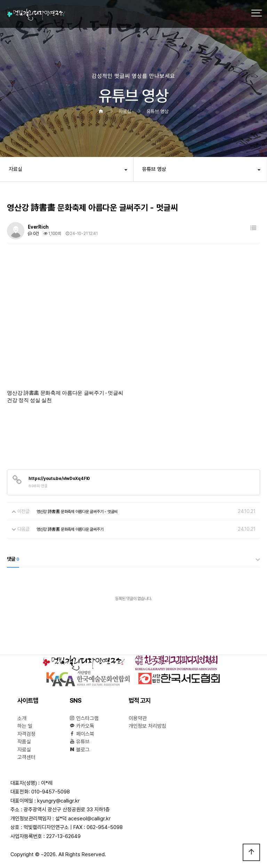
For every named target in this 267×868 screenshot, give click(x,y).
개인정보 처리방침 (147, 726)
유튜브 (80, 742)
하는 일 (25, 726)
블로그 (80, 750)
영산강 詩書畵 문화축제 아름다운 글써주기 (70, 529)
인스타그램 (84, 718)
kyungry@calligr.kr (58, 801)
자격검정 (26, 734)
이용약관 (138, 718)
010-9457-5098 (51, 792)
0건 (33, 234)
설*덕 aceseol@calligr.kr (83, 819)
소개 (22, 718)
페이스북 (82, 734)
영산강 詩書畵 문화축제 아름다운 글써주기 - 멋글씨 (77, 512)
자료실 (15, 169)
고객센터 (26, 757)
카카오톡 (82, 726)
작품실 (24, 742)
